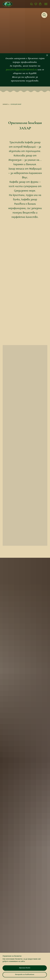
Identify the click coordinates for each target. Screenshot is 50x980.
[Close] (47, 55)
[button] (31, 4)
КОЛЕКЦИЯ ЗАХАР (16, 104)
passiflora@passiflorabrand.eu (21, 70)
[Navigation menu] (46, 4)
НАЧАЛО (5, 104)
